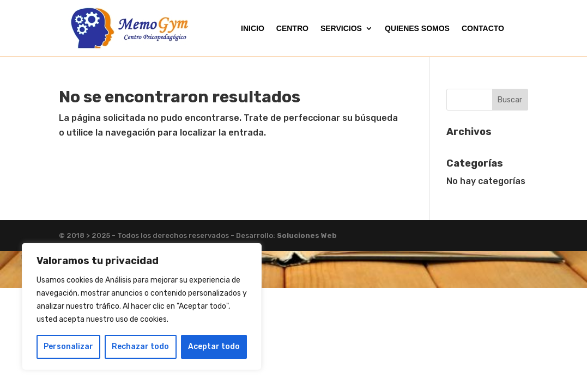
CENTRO (292, 28)
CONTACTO (483, 28)
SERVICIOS (341, 28)
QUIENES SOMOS (417, 28)
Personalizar (68, 347)
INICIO (253, 28)
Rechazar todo (140, 347)
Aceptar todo (214, 347)
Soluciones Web (307, 235)
